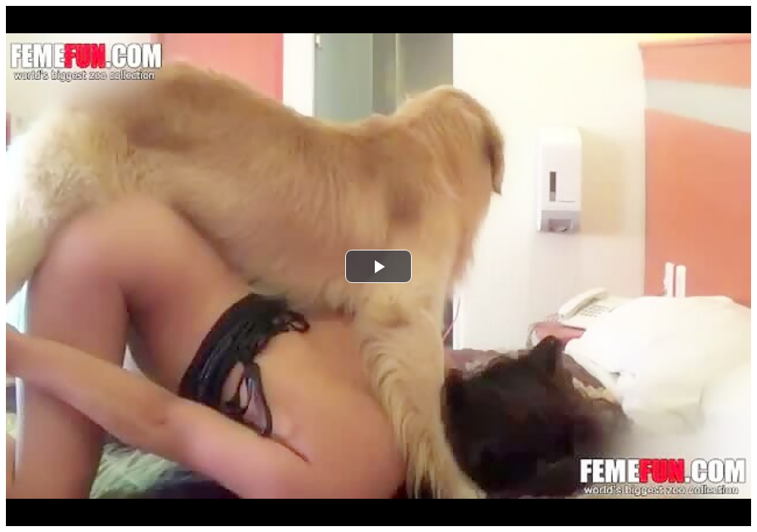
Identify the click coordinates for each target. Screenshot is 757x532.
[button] (378, 266)
